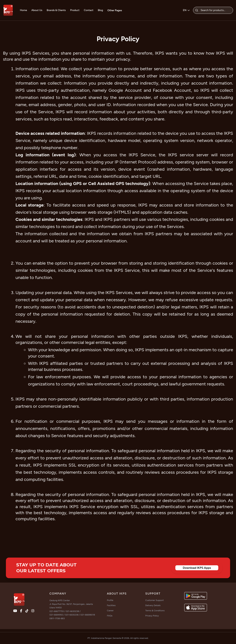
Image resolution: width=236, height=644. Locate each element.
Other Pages (115, 10)
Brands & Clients (56, 10)
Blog (100, 10)
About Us (37, 10)
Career (110, 611)
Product (75, 10)
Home (23, 10)
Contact (89, 10)
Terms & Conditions (155, 611)
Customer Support (155, 600)
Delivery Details (153, 605)
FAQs (110, 616)
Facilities (111, 605)
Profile (110, 600)
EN (186, 10)
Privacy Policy (152, 616)
